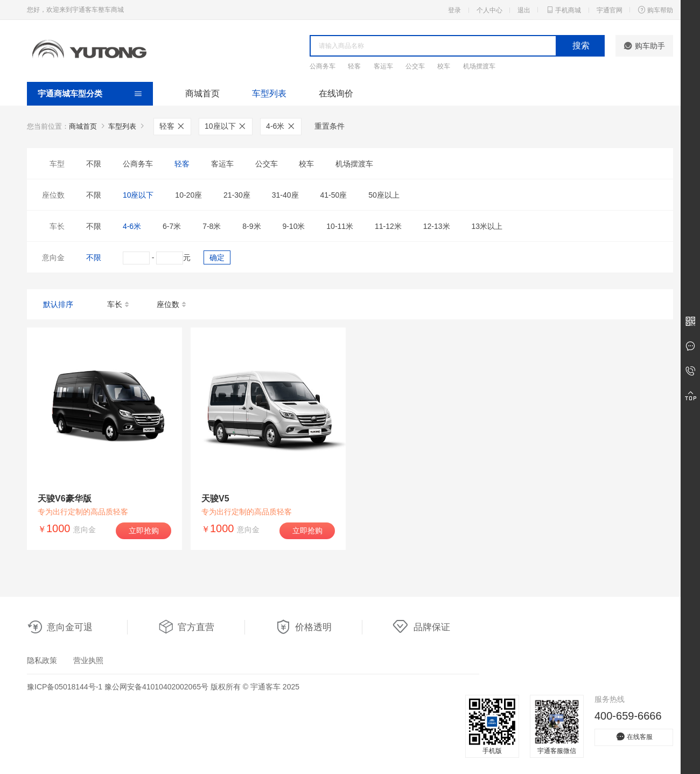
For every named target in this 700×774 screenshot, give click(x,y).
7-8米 (212, 226)
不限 (94, 164)
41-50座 (333, 195)
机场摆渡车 (479, 66)
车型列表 (269, 93)
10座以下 (226, 126)
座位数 (172, 305)
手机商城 (563, 10)
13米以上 (487, 226)
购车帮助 (655, 10)
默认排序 (58, 304)
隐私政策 (42, 660)
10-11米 (340, 226)
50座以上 (384, 195)
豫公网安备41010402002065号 (156, 687)
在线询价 (336, 93)
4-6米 (281, 126)
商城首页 (202, 93)
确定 (217, 257)
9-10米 (293, 226)
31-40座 (285, 195)
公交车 (415, 66)
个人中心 (489, 10)
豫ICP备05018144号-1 (65, 687)
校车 (444, 66)
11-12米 (388, 226)
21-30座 (237, 195)
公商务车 (323, 66)
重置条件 (330, 126)
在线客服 (634, 737)
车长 (119, 305)
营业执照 (88, 660)
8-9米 (251, 226)
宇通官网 (610, 10)
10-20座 (188, 195)
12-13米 (437, 226)
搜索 (581, 46)
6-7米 (172, 226)
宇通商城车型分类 (70, 93)
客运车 (383, 66)
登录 (454, 10)
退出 (524, 10)
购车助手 (644, 46)
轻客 (354, 66)
